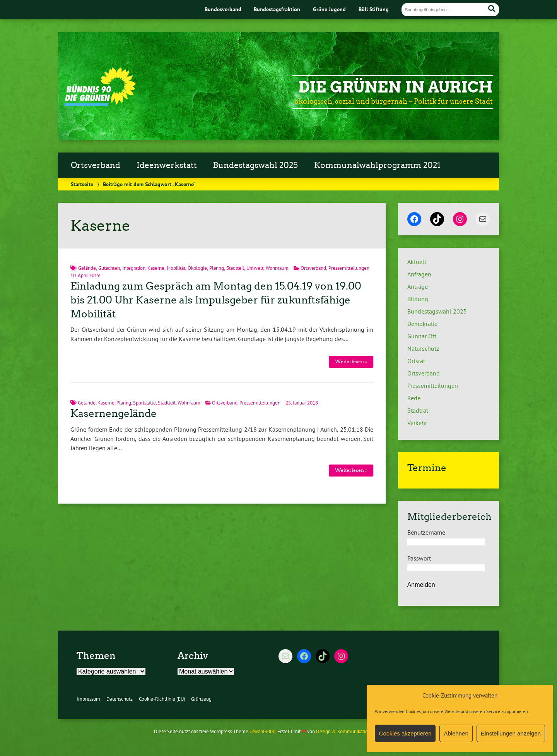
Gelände (87, 268)
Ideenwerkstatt (167, 165)
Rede (414, 398)
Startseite (82, 184)
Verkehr (417, 423)
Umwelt (255, 268)
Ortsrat (416, 361)
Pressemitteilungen (349, 268)
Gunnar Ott (422, 336)
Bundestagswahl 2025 (255, 165)
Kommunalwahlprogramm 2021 (377, 165)
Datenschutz (120, 699)
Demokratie (422, 324)
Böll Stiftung (374, 9)
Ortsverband (96, 165)
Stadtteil (235, 268)
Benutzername (426, 532)
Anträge (418, 286)
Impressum (88, 699)
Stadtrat (418, 410)
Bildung (418, 299)
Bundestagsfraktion (277, 9)
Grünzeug (201, 699)
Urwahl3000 (262, 731)
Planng (217, 268)
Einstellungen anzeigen (511, 733)
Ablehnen (456, 733)
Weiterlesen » (351, 361)
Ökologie (197, 268)
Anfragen (419, 274)
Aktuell (417, 262)
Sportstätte (144, 403)
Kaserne (156, 268)
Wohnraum (277, 268)
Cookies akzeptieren (405, 733)
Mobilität (176, 268)
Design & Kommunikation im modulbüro (359, 731)
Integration (134, 268)
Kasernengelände (114, 413)
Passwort (419, 558)
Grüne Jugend (329, 9)
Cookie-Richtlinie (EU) (162, 699)
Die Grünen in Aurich (396, 87)
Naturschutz (423, 348)
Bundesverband (223, 9)
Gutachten (109, 268)
